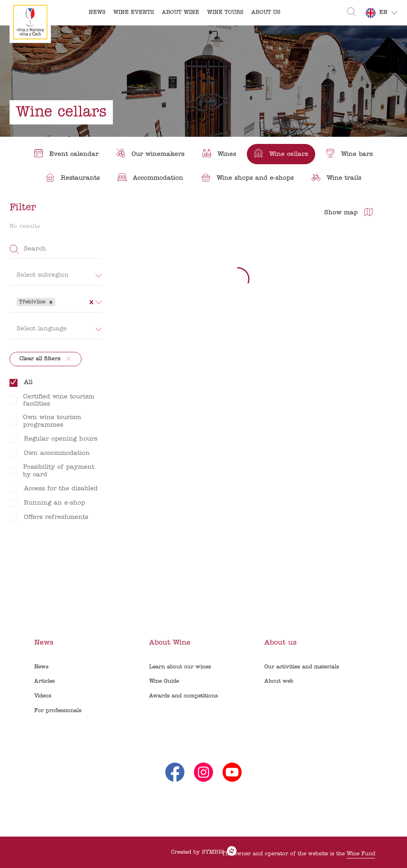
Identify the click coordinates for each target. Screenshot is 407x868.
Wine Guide (164, 681)
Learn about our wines (180, 667)
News (41, 667)
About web (279, 681)
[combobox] (58, 302)
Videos (43, 696)
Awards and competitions (183, 696)
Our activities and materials (302, 667)
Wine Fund (361, 854)
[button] (51, 302)
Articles (45, 681)
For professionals (58, 711)
